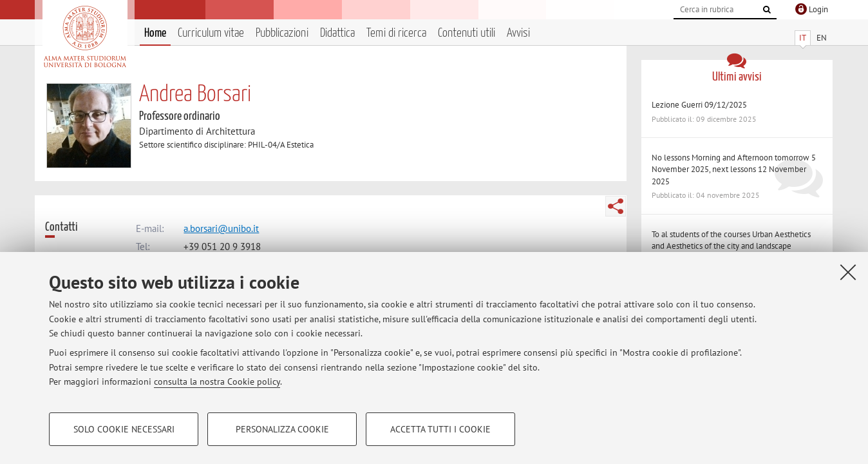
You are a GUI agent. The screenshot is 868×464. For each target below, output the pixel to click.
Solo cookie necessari (124, 429)
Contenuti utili (467, 33)
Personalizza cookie (282, 429)
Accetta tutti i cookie (440, 429)
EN (822, 38)
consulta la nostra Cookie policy (217, 382)
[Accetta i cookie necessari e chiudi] (848, 272)
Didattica (337, 33)
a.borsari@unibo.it (221, 228)
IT (803, 38)
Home (155, 33)
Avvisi (518, 33)
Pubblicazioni (282, 33)
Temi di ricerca (396, 33)
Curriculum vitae (211, 33)
